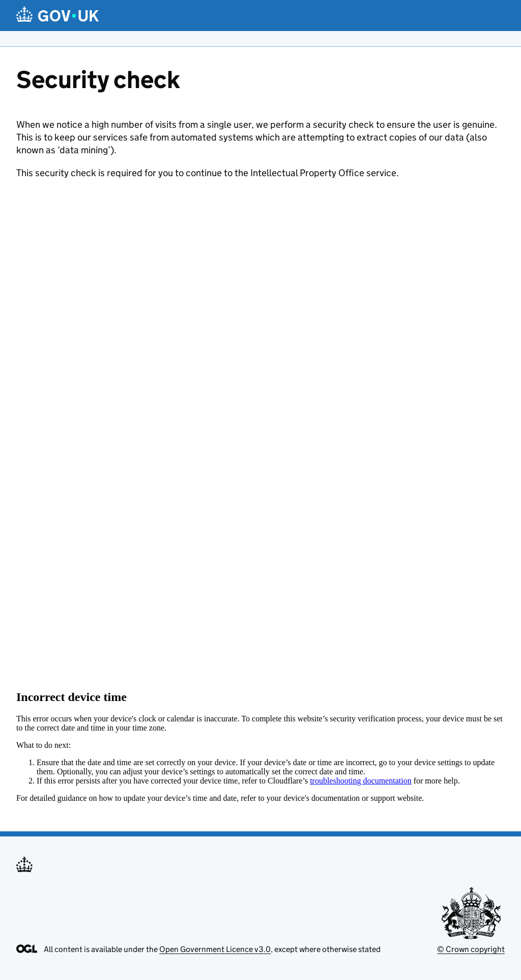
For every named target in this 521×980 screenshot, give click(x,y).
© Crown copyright (471, 949)
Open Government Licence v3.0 (215, 949)
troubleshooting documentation (361, 781)
